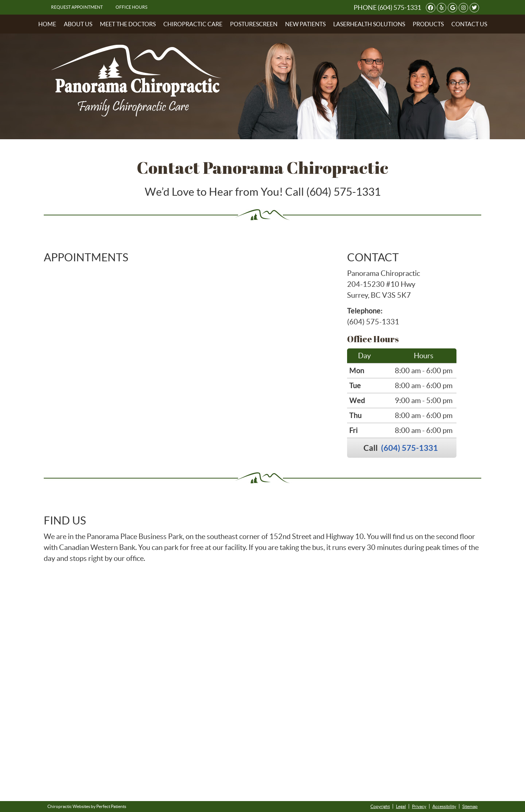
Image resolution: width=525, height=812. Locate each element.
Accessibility (444, 806)
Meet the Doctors (128, 24)
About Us (78, 24)
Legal (401, 806)
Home (47, 24)
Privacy (419, 806)
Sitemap (470, 806)
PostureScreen (254, 24)
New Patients (305, 24)
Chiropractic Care (193, 24)
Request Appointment (77, 7)
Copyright (380, 806)
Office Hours (131, 7)
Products (428, 24)
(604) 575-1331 (399, 7)
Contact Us (469, 24)
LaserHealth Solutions (369, 24)
